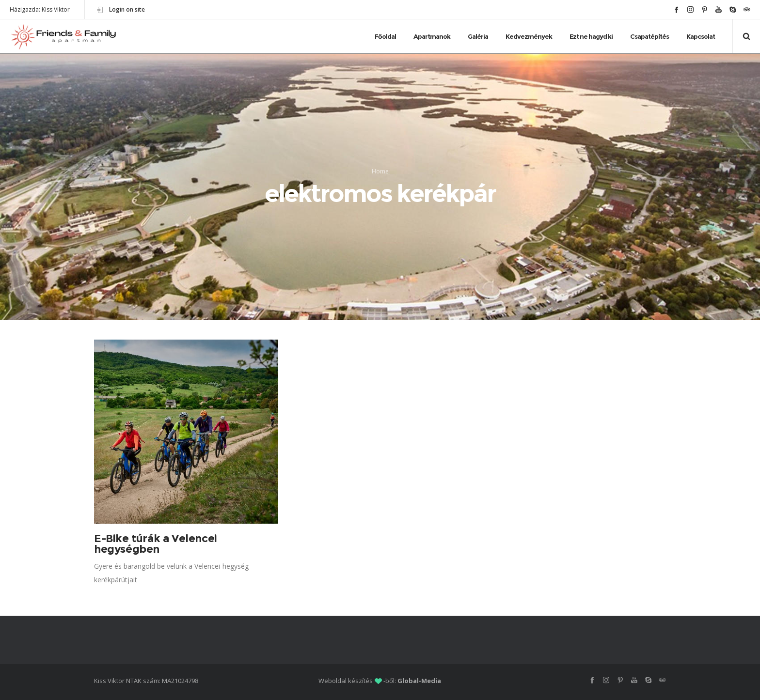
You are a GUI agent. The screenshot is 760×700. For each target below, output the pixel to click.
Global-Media (419, 681)
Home (380, 171)
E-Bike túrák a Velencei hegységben (156, 544)
